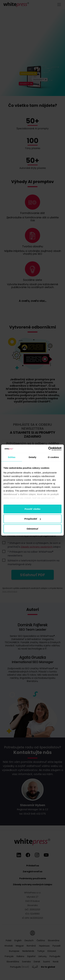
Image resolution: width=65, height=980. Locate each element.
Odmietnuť (32, 529)
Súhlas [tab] (12, 457)
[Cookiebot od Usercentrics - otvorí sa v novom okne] (48, 449)
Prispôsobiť (33, 519)
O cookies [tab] (53, 457)
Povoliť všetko (32, 509)
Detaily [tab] (32, 457)
